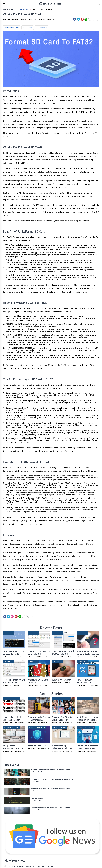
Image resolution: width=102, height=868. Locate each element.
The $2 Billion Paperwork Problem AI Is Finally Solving (13, 748)
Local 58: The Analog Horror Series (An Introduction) (50, 808)
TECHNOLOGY (41, 27)
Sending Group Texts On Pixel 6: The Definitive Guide (51, 789)
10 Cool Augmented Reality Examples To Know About (51, 770)
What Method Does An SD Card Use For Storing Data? (88, 654)
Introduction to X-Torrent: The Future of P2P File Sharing (52, 779)
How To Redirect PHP (39, 798)
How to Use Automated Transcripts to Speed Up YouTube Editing (87, 748)
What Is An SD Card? (61, 680)
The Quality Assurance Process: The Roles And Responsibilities (31, 866)
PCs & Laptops (28, 27)
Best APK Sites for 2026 (39, 746)
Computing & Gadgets (12, 27)
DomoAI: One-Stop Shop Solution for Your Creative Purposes (63, 720)
